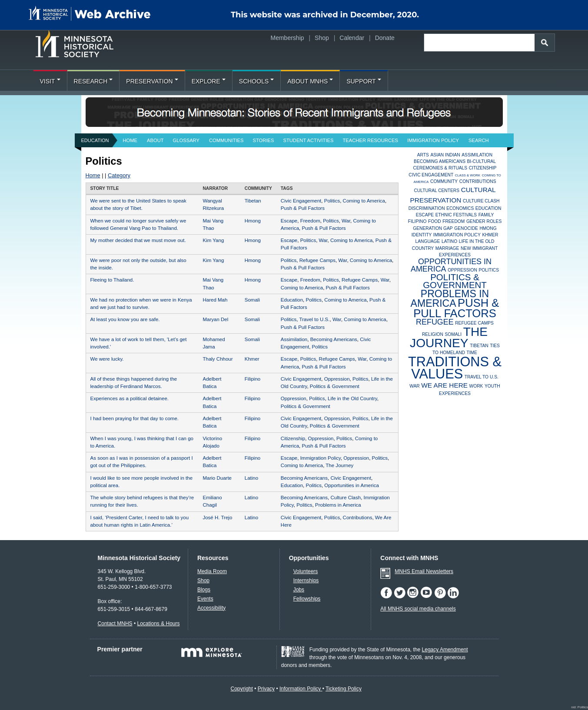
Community (444, 181)
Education (95, 140)
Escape (289, 221)
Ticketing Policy (344, 689)
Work (476, 386)
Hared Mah (215, 300)
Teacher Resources (370, 140)
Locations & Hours (158, 624)
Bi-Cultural (482, 161)
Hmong (253, 221)
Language (428, 241)
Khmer (252, 359)
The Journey (339, 465)
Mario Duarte (217, 478)
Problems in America (338, 505)
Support (364, 81)
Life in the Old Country (352, 398)
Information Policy (301, 689)
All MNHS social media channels (418, 609)
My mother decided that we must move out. (138, 240)
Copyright (241, 689)
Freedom (310, 221)
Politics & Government (335, 386)
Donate (385, 38)
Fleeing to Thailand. (112, 280)
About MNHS (310, 81)
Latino (251, 478)
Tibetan (253, 201)
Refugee (435, 322)
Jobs (299, 590)
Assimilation (294, 339)
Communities (226, 140)
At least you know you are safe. (125, 319)
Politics (332, 201)
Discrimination (427, 208)
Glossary (186, 140)
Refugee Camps (317, 260)
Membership (287, 38)
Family (486, 215)
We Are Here (444, 385)
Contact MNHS (115, 624)
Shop (322, 38)
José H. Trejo (217, 518)
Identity (422, 235)
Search (479, 140)
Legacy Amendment (445, 650)
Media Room (212, 571)
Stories (264, 140)
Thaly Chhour (218, 359)
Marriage (447, 248)
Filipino (252, 379)
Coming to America (364, 201)
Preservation (152, 81)
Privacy (266, 689)
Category (119, 175)
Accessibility (211, 608)
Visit (50, 81)
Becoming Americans (334, 339)
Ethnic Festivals (456, 215)
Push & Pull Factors (303, 208)
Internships (306, 581)
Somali (252, 300)
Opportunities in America (351, 485)
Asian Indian (445, 155)
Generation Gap (433, 228)
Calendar (352, 38)
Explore (209, 81)
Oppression (337, 379)
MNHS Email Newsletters (424, 571)
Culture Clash (345, 498)
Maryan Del (215, 319)
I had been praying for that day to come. (135, 418)
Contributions (358, 518)
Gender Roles (484, 221)
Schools (256, 81)
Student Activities (308, 140)
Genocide (466, 228)
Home (130, 140)
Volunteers (306, 571)
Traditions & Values (455, 368)
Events (205, 599)
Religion (433, 334)
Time (472, 353)
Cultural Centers (437, 191)
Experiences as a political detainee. (130, 398)
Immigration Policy (433, 140)
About (155, 140)
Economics (460, 208)
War (346, 221)
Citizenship (293, 438)
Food (435, 221)
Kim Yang (213, 240)
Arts (423, 155)
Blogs (204, 590)
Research (93, 81)
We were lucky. (107, 359)
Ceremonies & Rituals (440, 168)
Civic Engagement (301, 201)
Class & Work (468, 175)
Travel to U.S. (315, 319)
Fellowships (307, 599)
